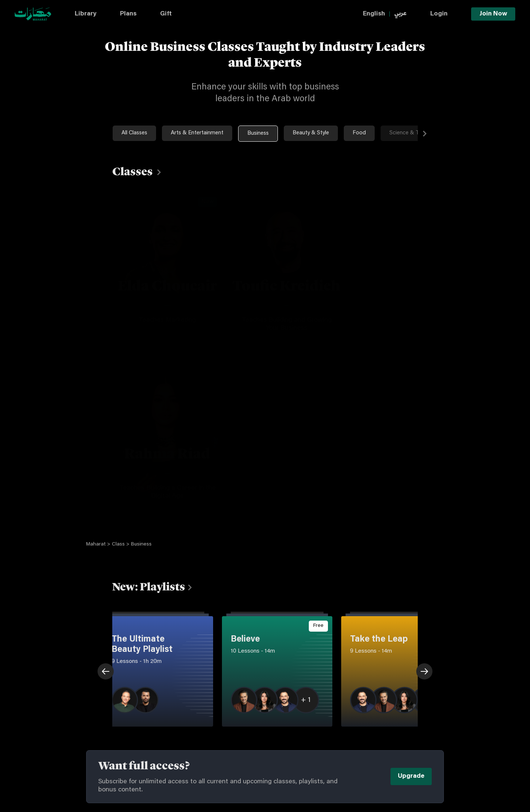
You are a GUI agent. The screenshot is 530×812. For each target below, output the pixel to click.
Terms (222, 699)
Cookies (224, 727)
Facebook (316, 730)
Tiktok (312, 715)
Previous (77, 504)
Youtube (372, 715)
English (374, 14)
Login (439, 14)
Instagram (316, 699)
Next (454, 134)
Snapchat (315, 746)
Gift (166, 14)
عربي (400, 14)
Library (86, 14)
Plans (128, 14)
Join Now (493, 14)
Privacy (223, 713)
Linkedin (372, 731)
